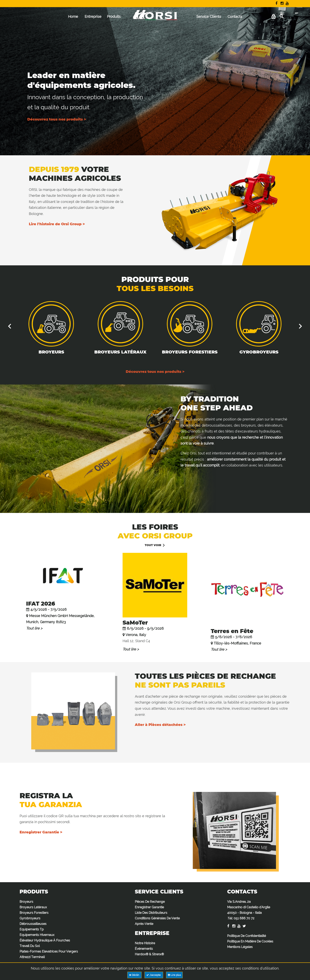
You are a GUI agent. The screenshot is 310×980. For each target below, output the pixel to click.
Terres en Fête (232, 631)
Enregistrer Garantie (149, 907)
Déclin (134, 975)
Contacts (235, 16)
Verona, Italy (136, 635)
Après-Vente (144, 924)
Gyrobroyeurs (259, 352)
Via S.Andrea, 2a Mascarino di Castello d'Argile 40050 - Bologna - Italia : (249, 910)
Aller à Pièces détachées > (160, 725)
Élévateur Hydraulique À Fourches (45, 940)
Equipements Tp (32, 929)
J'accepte (154, 975)
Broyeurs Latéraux (120, 352)
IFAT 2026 (41, 604)
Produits (114, 16)
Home (73, 16)
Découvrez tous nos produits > (57, 119)
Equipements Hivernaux (37, 935)
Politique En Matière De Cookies (250, 941)
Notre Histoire (145, 943)
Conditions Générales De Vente (157, 918)
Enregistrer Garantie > (41, 832)
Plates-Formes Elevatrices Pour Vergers (49, 951)
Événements (144, 949)
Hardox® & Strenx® (149, 954)
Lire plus (174, 975)
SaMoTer (135, 623)
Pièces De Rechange (150, 902)
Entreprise (93, 16)
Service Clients (209, 16)
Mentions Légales (240, 947)
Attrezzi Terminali (32, 957)
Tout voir (153, 545)
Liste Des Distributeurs (151, 913)
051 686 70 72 (244, 918)
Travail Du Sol (30, 946)
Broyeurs (51, 352)
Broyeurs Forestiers (190, 352)
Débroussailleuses (33, 924)
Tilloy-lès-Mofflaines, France (237, 643)
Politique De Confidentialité (247, 936)
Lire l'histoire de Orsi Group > (57, 224)
